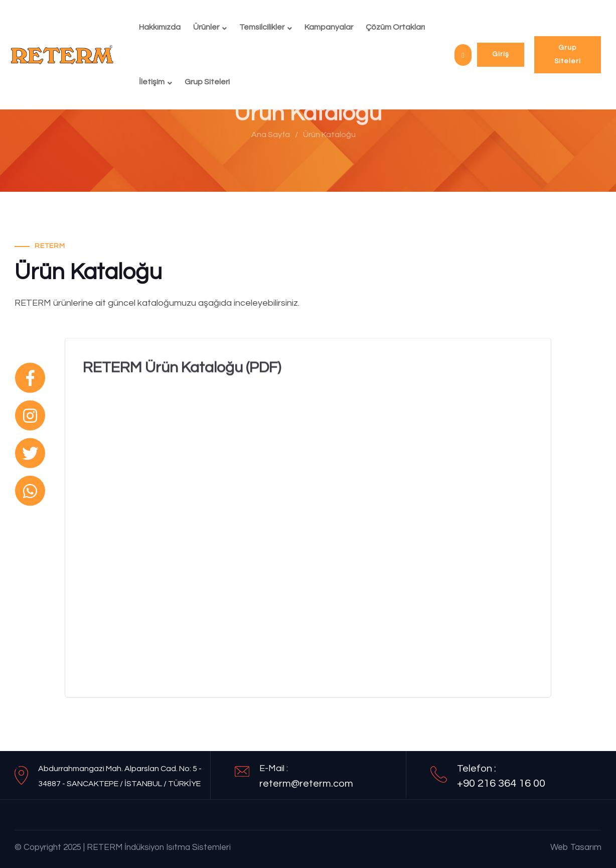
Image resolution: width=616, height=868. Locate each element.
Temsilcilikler (262, 27)
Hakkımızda (160, 27)
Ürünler (206, 27)
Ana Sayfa (268, 135)
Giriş (501, 54)
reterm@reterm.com (306, 784)
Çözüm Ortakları (395, 27)
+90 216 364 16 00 (501, 783)
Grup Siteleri (207, 82)
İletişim (152, 82)
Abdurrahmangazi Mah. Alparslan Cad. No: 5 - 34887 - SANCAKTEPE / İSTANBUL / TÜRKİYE (120, 776)
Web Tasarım (576, 847)
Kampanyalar (329, 27)
